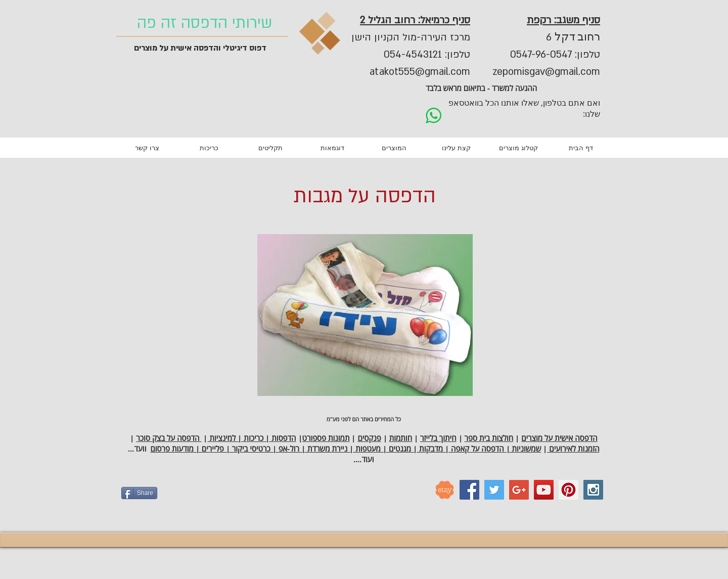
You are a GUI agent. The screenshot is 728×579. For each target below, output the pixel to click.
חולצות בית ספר (489, 438)
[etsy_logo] (445, 490)
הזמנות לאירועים (573, 449)
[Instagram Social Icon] (593, 490)
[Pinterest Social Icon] (568, 490)
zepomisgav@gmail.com (546, 72)
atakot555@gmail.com (420, 72)
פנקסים (369, 438)
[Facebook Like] (225, 497)
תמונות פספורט (326, 438)
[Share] (139, 493)
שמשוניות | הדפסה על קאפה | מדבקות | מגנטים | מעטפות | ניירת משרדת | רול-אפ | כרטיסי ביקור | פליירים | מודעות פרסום (346, 449)
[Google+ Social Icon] (519, 490)
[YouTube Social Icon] (544, 490)
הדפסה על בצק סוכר (169, 438)
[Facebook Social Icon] (469, 490)
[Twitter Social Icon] (494, 490)
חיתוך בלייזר (438, 438)
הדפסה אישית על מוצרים (559, 438)
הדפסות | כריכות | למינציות (252, 438)
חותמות (401, 438)
